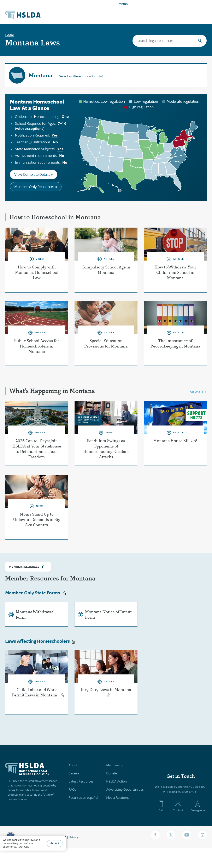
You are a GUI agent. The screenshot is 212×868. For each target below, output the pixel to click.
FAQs (72, 789)
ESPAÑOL (124, 4)
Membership (115, 765)
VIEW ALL (197, 392)
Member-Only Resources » (36, 187)
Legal (9, 35)
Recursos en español (83, 798)
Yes (55, 135)
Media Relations (118, 798)
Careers (74, 773)
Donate (111, 773)
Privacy (74, 837)
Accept (55, 843)
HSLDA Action (116, 781)
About (73, 765)
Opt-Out (24, 847)
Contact (178, 806)
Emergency (198, 806)
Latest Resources (81, 781)
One (65, 117)
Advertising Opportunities (125, 789)
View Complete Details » (34, 174)
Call (161, 806)
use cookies (14, 840)
